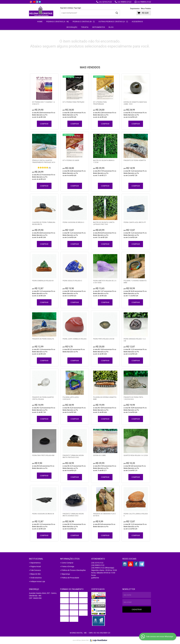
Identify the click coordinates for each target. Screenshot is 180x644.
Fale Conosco (36, 570)
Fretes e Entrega (68, 566)
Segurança (66, 574)
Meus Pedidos (146, 8)
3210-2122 (105, 2)
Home (40, 21)
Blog (111, 27)
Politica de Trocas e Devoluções (74, 570)
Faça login (77, 8)
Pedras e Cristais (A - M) (58, 21)
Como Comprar (67, 563)
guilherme (95, 578)
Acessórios (137, 21)
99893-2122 (124, 2)
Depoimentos (135, 8)
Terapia (85, 27)
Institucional (36, 559)
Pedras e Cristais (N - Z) (84, 21)
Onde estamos (36, 578)
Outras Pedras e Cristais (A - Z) (113, 21)
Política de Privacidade (70, 578)
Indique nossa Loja (38, 581)
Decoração (72, 27)
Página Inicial (36, 566)
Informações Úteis (70, 559)
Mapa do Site (35, 574)
